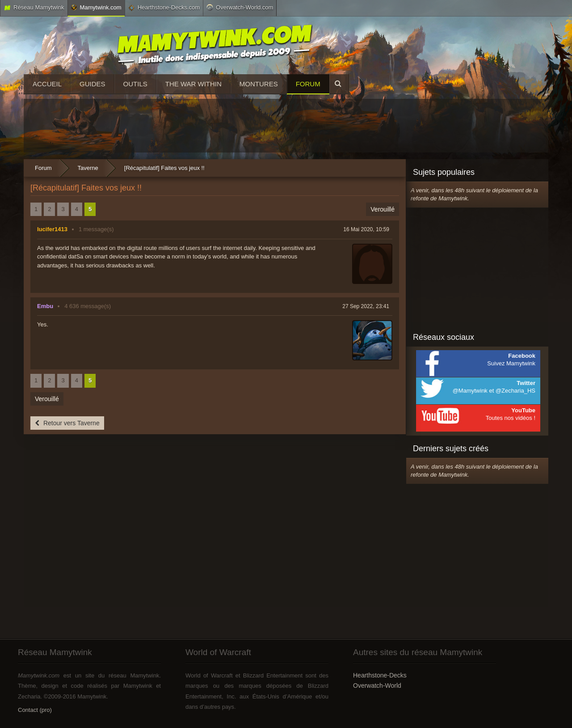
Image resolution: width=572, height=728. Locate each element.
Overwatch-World (377, 686)
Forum (308, 84)
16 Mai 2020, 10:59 (366, 229)
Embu (45, 306)
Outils (135, 84)
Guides (93, 84)
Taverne (88, 168)
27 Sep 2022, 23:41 (366, 306)
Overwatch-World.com (240, 7)
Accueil (47, 84)
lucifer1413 (52, 229)
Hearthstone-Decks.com (164, 8)
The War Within (193, 84)
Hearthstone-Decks (380, 675)
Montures (259, 84)
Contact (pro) (35, 710)
